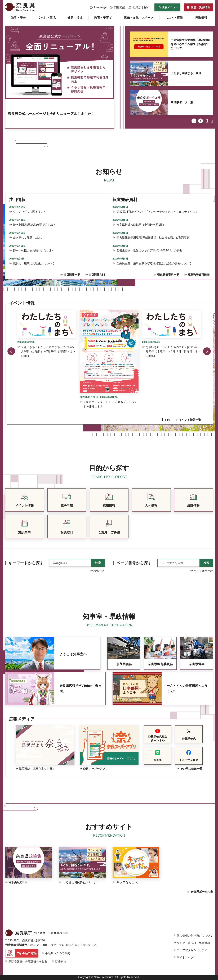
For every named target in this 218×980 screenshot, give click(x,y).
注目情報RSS (97, 275)
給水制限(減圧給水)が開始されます (35, 225)
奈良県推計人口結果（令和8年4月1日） (141, 225)
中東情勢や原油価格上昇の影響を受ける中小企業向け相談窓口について (190, 44)
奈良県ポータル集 (182, 102)
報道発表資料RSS (199, 275)
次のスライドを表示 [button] (201, 121)
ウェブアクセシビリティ (192, 950)
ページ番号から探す (134, 563)
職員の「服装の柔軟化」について (34, 263)
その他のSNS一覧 (191, 769)
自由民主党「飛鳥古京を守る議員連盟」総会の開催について (154, 263)
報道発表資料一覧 (168, 275)
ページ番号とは (203, 571)
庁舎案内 (61, 961)
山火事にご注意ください (28, 237)
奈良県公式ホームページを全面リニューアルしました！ (51, 114)
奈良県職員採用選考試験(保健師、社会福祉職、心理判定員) (154, 237)
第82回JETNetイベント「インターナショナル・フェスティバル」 (157, 212)
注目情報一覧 (72, 275)
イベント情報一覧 (190, 420)
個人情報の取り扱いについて (195, 936)
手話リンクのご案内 (58, 953)
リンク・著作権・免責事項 (193, 943)
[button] (98, 7)
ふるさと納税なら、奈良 (186, 73)
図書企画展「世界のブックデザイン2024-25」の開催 (149, 250)
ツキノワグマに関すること (30, 212)
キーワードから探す (26, 563)
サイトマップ (185, 957)
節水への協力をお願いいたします (34, 250)
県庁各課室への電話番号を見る (28, 961)
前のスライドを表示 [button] (194, 121)
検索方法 (99, 571)
